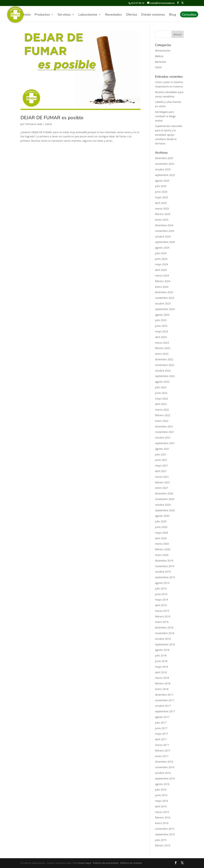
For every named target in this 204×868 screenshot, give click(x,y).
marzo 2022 (162, 410)
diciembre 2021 (164, 426)
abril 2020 (161, 538)
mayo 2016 (162, 801)
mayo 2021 (162, 465)
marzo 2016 (162, 812)
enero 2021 (162, 488)
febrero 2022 (163, 415)
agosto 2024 (162, 248)
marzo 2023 (162, 343)
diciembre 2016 (164, 762)
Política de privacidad (105, 863)
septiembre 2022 (165, 376)
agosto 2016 (162, 784)
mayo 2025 (162, 197)
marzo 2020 (162, 544)
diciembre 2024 (164, 225)
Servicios (64, 15)
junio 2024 (161, 259)
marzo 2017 (162, 745)
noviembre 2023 (165, 298)
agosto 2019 (162, 583)
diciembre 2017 (164, 695)
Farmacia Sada (34, 124)
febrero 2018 (163, 683)
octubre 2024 (163, 237)
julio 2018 (161, 655)
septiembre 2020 (165, 510)
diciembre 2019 (164, 561)
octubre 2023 (163, 303)
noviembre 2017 (165, 700)
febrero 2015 (163, 845)
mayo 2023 (162, 331)
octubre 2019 (163, 572)
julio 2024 (161, 253)
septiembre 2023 (165, 309)
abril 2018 (161, 672)
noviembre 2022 (165, 365)
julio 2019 (161, 588)
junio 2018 (161, 661)
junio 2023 (161, 326)
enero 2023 (162, 354)
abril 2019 (161, 605)
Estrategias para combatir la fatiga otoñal (165, 116)
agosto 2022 (162, 382)
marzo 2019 (162, 611)
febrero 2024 (163, 281)
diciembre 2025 (164, 158)
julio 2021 (161, 454)
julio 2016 (161, 790)
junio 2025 (161, 192)
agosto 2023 (162, 315)
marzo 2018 (162, 678)
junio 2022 (161, 393)
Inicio (27, 15)
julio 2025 (161, 186)
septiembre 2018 (165, 644)
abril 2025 (161, 203)
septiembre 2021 (165, 443)
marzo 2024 (162, 276)
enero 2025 (162, 220)
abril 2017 (161, 739)
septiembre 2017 (165, 711)
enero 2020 (162, 555)
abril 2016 (161, 806)
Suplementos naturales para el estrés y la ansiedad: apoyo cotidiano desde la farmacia (169, 135)
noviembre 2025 (165, 164)
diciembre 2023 (164, 292)
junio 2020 (161, 527)
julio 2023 (161, 320)
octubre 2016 (163, 773)
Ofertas (132, 15)
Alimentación (163, 51)
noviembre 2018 (165, 633)
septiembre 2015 (165, 834)
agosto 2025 (162, 181)
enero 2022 (162, 421)
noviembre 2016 (165, 767)
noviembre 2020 (165, 499)
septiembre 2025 (165, 175)
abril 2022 (161, 404)
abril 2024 (161, 270)
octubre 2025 (163, 169)
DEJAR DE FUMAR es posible (52, 118)
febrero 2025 (163, 214)
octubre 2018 (163, 639)
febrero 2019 (163, 616)
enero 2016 (162, 823)
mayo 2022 (162, 399)
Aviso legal (85, 863)
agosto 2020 (162, 516)
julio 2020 (161, 521)
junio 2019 (161, 594)
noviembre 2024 (165, 231)
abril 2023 (161, 337)
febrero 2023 (163, 348)
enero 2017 (162, 756)
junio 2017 (161, 728)
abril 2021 (161, 471)
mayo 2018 (162, 667)
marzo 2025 (162, 209)
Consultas (189, 15)
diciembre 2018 (164, 628)
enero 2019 (162, 622)
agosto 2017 (162, 717)
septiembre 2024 (165, 242)
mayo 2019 (162, 600)
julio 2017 (161, 723)
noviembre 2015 (165, 829)
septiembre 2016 (165, 778)
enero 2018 (162, 689)
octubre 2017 (163, 706)
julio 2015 (161, 840)
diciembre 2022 (164, 359)
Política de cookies (131, 863)
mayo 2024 (162, 264)
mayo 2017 (162, 734)
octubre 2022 (163, 371)
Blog (173, 15)
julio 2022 (161, 387)
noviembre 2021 (165, 432)
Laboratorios (88, 15)
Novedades (113, 15)
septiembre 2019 (165, 577)
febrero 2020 (163, 549)
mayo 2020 (162, 533)
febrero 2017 (163, 751)
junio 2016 (161, 795)
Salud (48, 124)
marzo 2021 (162, 477)
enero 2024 (162, 287)
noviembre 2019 (165, 566)
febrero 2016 (163, 817)
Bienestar (161, 62)
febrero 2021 (163, 482)
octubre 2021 (163, 438)
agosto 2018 (162, 650)
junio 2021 (161, 460)
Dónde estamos (153, 15)
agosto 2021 (162, 449)
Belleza (159, 56)
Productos (42, 15)
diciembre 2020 (164, 493)
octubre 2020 (163, 505)
